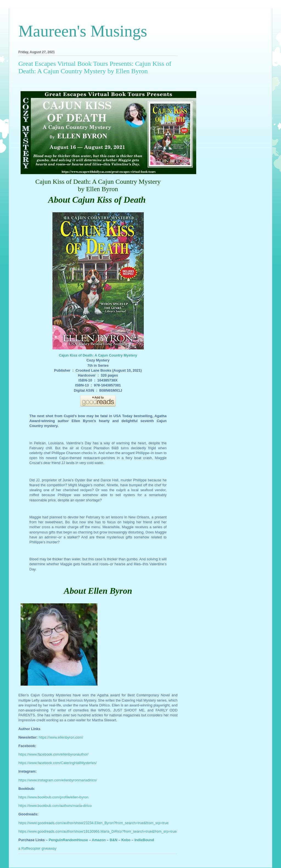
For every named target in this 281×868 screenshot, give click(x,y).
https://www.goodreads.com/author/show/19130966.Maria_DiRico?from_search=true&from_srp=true (98, 831)
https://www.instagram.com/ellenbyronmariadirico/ (58, 780)
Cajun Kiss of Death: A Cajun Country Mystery (98, 355)
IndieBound (144, 840)
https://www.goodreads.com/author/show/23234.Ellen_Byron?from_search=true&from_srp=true (93, 823)
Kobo (126, 840)
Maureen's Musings (83, 31)
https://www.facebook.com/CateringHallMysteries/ (57, 763)
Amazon (99, 840)
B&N (114, 840)
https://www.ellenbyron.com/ (61, 737)
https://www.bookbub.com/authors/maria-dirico (55, 806)
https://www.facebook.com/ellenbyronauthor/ (53, 754)
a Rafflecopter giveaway (37, 848)
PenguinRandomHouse (68, 840)
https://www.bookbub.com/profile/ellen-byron (53, 797)
